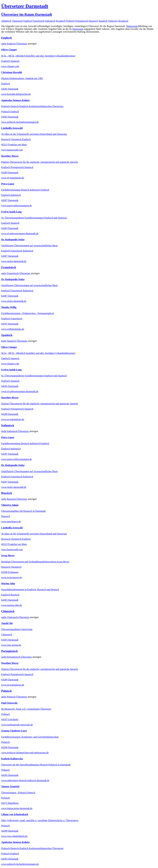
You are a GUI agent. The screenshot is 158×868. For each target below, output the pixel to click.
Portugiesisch (82, 21)
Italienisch (50, 21)
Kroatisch (61, 21)
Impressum (132, 26)
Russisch (94, 21)
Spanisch (103, 21)
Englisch (28, 21)
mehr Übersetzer (15, 44)
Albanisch (6, 21)
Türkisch (112, 21)
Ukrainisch (123, 21)
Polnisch (70, 21)
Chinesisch (17, 21)
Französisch (38, 21)
